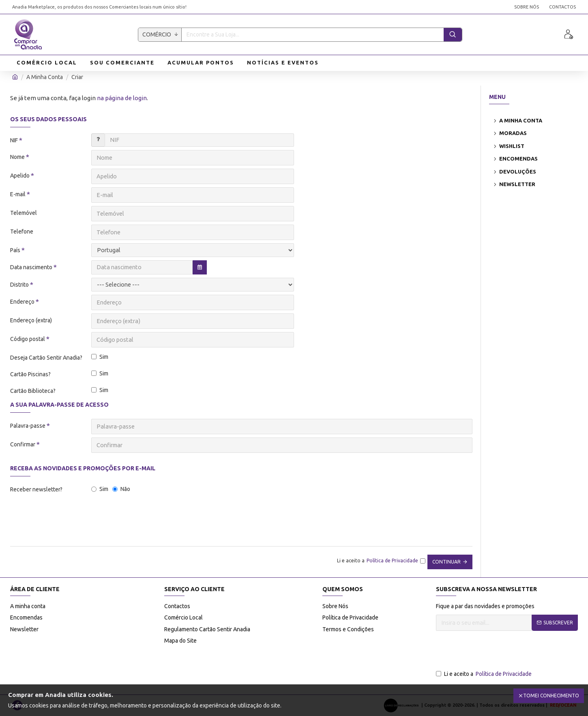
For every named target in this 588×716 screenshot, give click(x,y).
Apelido (20, 176)
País (15, 250)
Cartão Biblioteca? (33, 391)
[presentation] (67, 518)
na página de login (122, 98)
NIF (14, 140)
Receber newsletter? (36, 489)
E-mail (18, 194)
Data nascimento (31, 267)
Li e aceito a (484, 674)
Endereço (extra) (31, 320)
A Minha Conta (45, 77)
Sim (100, 357)
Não (121, 489)
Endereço (22, 302)
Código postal (28, 339)
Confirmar (23, 444)
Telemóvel (24, 213)
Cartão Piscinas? (30, 374)
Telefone (22, 232)
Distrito (19, 285)
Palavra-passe (28, 426)
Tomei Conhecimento (551, 696)
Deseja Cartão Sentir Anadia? (46, 358)
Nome (17, 157)
